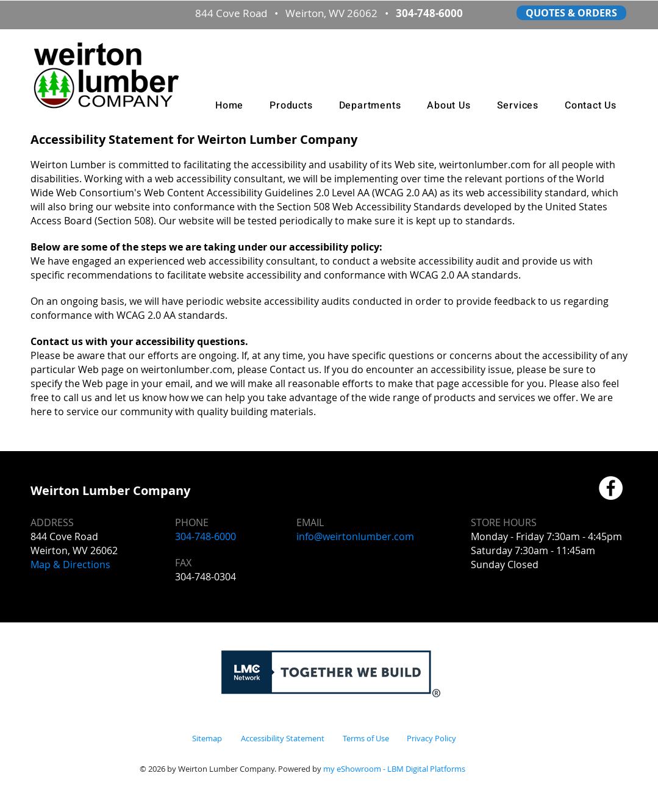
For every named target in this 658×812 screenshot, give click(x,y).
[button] (291, 105)
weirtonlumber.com (187, 369)
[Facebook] (611, 488)
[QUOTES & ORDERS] (571, 13)
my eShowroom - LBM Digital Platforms (394, 769)
